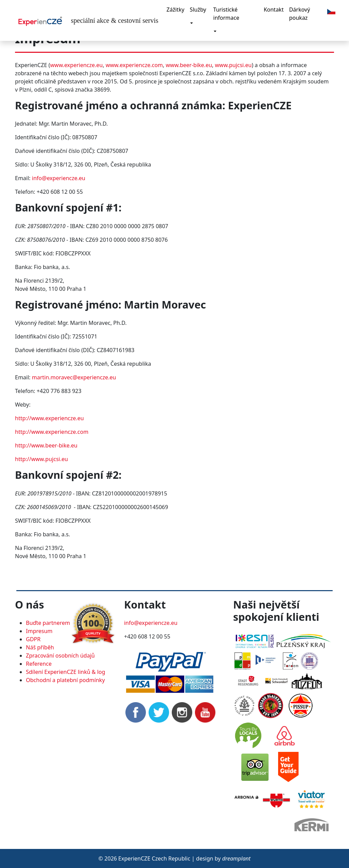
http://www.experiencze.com (52, 432)
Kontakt (274, 10)
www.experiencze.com (134, 65)
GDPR (33, 639)
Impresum (39, 631)
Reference (39, 664)
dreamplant (236, 858)
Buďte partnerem (48, 623)
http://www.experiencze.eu (49, 418)
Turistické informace (226, 14)
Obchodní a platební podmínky (65, 680)
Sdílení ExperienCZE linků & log (66, 672)
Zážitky (176, 10)
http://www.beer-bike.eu (46, 445)
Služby (198, 10)
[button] (331, 11)
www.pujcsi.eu (233, 65)
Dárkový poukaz (299, 14)
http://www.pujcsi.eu (41, 459)
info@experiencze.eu (59, 178)
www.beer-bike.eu (189, 65)
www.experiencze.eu (76, 65)
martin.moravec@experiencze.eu (74, 377)
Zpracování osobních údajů (60, 656)
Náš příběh (40, 647)
